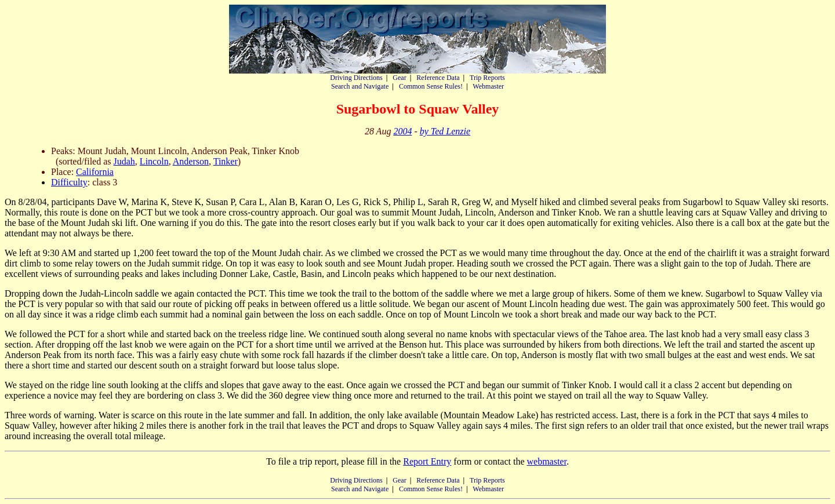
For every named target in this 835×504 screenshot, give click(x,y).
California (95, 172)
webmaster (546, 461)
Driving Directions (356, 78)
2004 (402, 131)
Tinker (226, 161)
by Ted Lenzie (445, 131)
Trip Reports (487, 78)
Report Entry (427, 461)
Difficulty (69, 182)
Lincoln (154, 161)
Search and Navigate (360, 86)
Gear (399, 78)
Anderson (191, 161)
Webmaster (488, 86)
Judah (124, 161)
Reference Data (438, 78)
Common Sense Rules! (431, 86)
